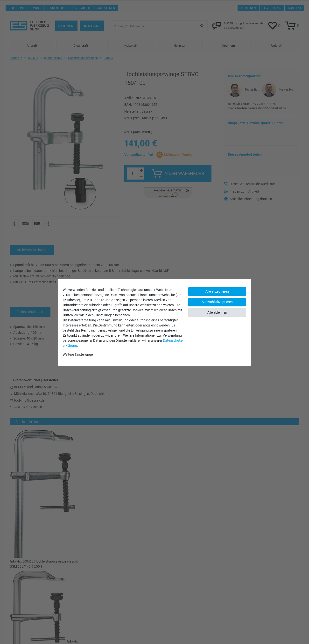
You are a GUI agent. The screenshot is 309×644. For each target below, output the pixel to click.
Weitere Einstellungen (79, 355)
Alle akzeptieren (217, 291)
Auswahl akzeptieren (217, 302)
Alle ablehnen (217, 312)
